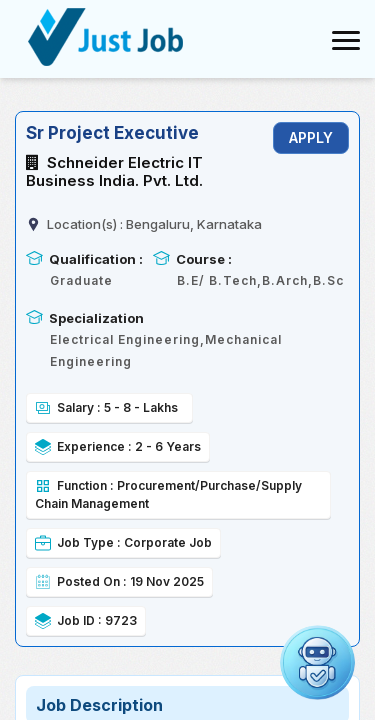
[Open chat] (317, 662)
